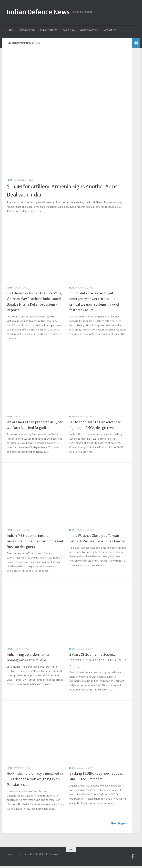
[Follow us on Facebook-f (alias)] (133, 856)
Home (10, 30)
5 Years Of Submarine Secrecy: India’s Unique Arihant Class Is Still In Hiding (98, 660)
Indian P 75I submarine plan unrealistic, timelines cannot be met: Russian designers (35, 541)
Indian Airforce (49, 30)
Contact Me (109, 30)
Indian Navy (69, 30)
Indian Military (27, 30)
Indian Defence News (38, 12)
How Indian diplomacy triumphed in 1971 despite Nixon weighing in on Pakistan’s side (35, 779)
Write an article (89, 30)
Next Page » (119, 823)
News (10, 180)
